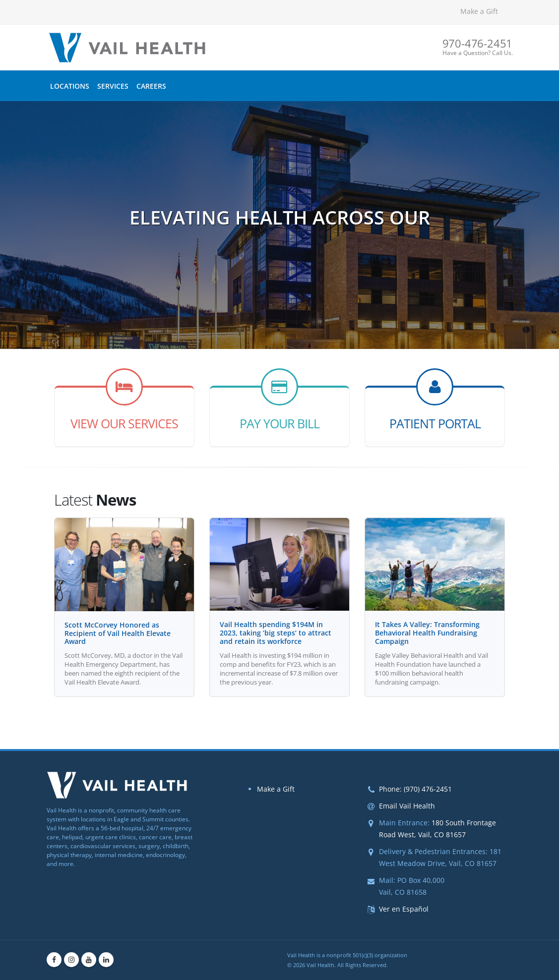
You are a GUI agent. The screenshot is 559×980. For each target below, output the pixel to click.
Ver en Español (404, 909)
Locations (70, 86)
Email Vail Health (407, 806)
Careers (151, 86)
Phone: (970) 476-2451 (415, 789)
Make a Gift (479, 11)
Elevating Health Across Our (280, 223)
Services (113, 86)
